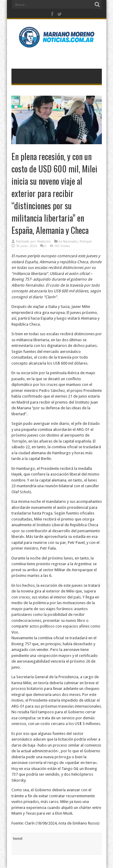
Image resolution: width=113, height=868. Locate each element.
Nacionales (70, 242)
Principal (86, 242)
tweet (18, 838)
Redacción (44, 242)
